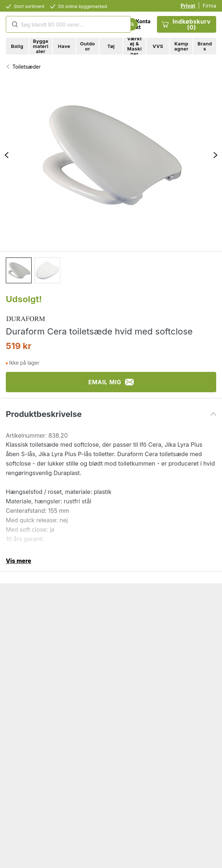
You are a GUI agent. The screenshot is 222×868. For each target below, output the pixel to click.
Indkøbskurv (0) (186, 24)
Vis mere (19, 561)
